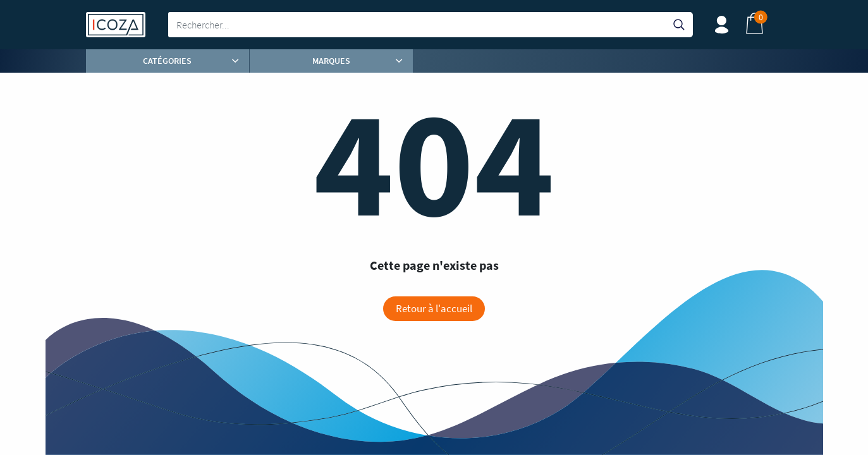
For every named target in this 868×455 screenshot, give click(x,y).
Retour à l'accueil (434, 308)
